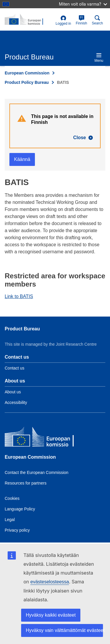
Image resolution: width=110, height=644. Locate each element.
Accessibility (16, 402)
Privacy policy (17, 530)
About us (13, 392)
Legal (10, 520)
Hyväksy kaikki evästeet (51, 615)
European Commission (27, 73)
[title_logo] (29, 20)
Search (97, 20)
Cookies (12, 498)
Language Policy (20, 509)
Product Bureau (22, 329)
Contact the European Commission (37, 472)
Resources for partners (26, 483)
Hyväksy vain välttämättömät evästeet (64, 630)
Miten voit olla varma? (83, 4)
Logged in (64, 20)
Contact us (15, 368)
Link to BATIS (19, 296)
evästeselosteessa (50, 582)
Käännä (22, 159)
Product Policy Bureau (27, 82)
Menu (99, 58)
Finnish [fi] (81, 20)
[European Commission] (47, 438)
